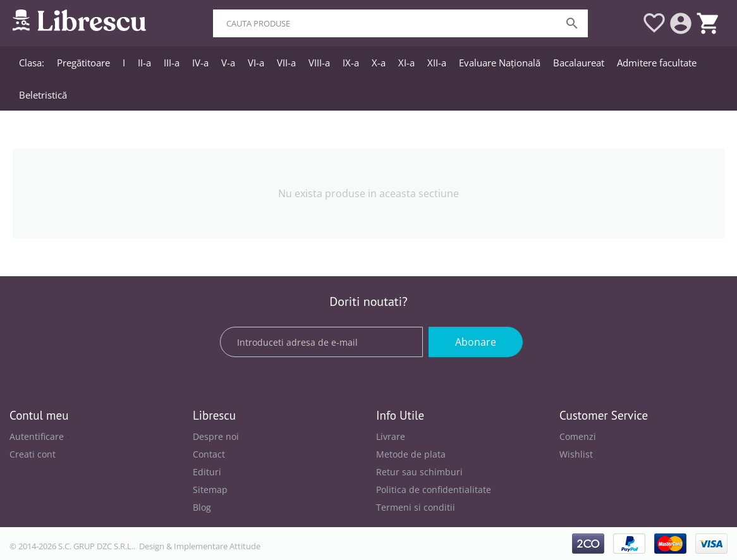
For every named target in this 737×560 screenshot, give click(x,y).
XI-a (406, 63)
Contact (209, 454)
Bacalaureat (579, 63)
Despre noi (216, 436)
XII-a (437, 63)
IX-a (351, 63)
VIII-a (319, 63)
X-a (379, 63)
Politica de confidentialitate (434, 490)
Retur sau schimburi (419, 472)
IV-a (200, 63)
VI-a (256, 63)
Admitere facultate (657, 63)
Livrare (391, 436)
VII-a (286, 63)
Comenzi (578, 436)
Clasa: (32, 63)
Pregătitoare (83, 63)
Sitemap (210, 490)
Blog (202, 507)
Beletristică (43, 95)
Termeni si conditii (416, 507)
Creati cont (33, 454)
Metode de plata (411, 454)
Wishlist (576, 454)
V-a (228, 63)
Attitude (245, 546)
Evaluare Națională (500, 63)
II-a (144, 63)
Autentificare (37, 436)
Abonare (476, 342)
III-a (172, 63)
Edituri (207, 472)
